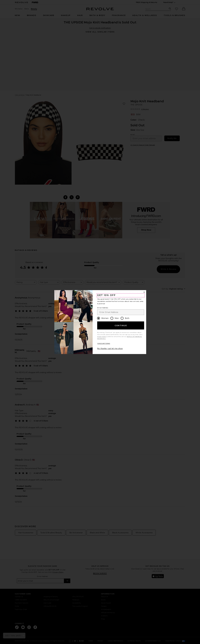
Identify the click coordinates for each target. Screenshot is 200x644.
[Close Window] (144, 292)
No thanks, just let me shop (110, 349)
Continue (121, 326)
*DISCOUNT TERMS (104, 343)
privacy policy (102, 337)
